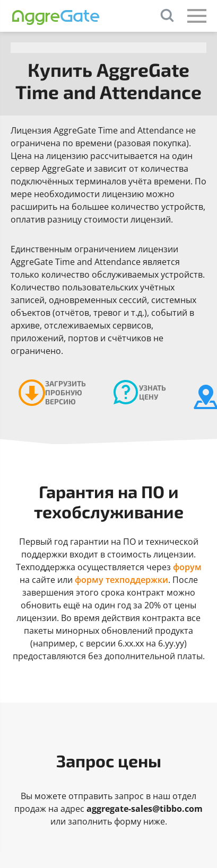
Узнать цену (153, 392)
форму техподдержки (121, 580)
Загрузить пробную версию (66, 392)
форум (187, 567)
